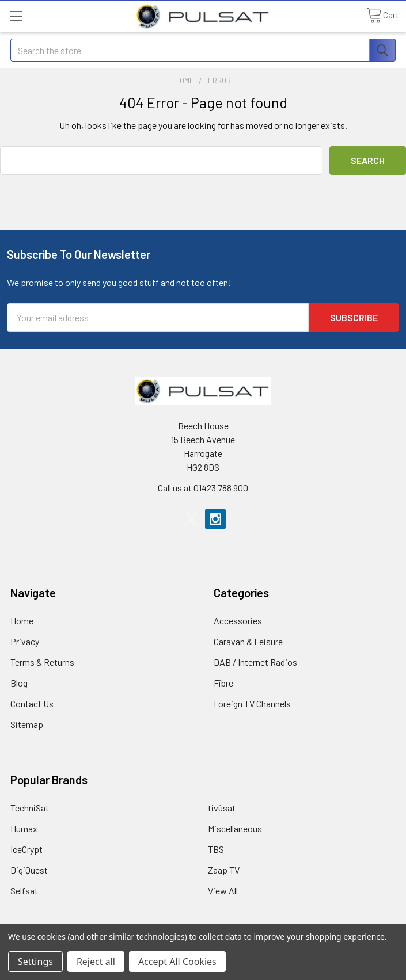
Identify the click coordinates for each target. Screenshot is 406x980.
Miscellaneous (235, 828)
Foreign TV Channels (252, 703)
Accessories (238, 621)
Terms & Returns (42, 662)
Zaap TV (224, 870)
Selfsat (24, 891)
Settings (35, 962)
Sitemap (27, 724)
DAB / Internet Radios (255, 662)
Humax (24, 828)
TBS (216, 849)
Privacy (25, 641)
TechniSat (30, 808)
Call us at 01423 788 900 (203, 488)
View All (223, 891)
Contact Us (32, 703)
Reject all (96, 962)
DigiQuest (29, 870)
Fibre (223, 683)
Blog (19, 683)
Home (22, 621)
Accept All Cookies (177, 962)
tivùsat (222, 808)
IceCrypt (26, 849)
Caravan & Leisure (248, 641)
